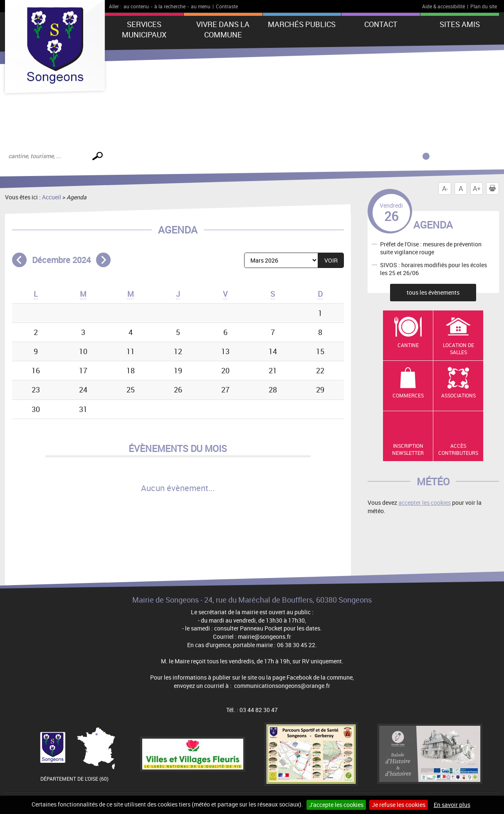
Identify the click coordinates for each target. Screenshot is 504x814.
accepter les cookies (425, 503)
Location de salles (458, 349)
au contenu (136, 6)
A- (445, 189)
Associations (458, 395)
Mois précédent (19, 260)
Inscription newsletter (408, 449)
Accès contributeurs (458, 449)
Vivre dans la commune (223, 29)
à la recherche (170, 6)
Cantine (408, 345)
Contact (381, 24)
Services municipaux (144, 29)
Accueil (52, 197)
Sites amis (460, 24)
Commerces (408, 395)
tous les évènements (433, 292)
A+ (477, 189)
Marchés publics (302, 24)
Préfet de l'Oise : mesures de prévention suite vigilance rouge (431, 248)
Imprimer (494, 189)
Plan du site (484, 6)
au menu (201, 6)
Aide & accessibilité (443, 6)
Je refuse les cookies (399, 805)
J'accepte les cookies (336, 805)
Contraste (227, 6)
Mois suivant (103, 260)
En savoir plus (452, 805)
